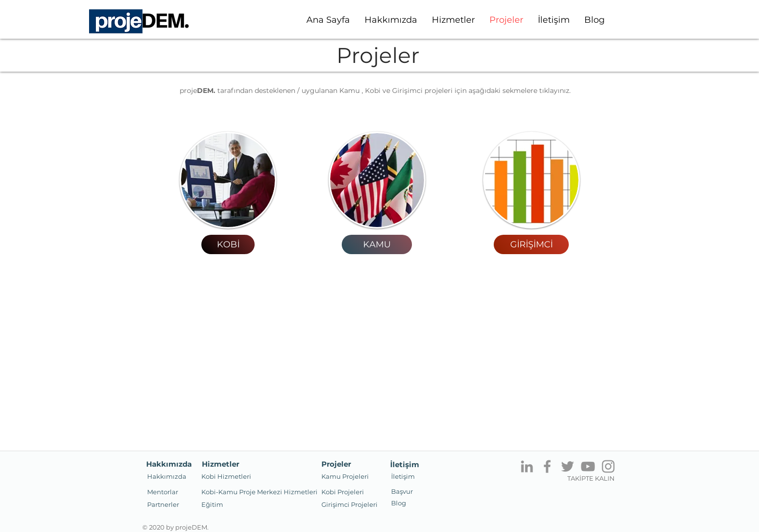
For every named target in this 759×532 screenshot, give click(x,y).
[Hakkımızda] (167, 476)
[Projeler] (336, 464)
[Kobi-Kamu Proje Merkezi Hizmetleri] (259, 492)
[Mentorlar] (163, 492)
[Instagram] (608, 466)
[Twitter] (568, 466)
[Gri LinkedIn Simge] (527, 466)
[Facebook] (547, 466)
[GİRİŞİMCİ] (531, 244)
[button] (163, 504)
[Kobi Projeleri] (343, 492)
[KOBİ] (228, 244)
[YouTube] (588, 466)
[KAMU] (377, 244)
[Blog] (399, 503)
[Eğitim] (212, 504)
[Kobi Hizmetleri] (226, 476)
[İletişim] (403, 476)
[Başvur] (402, 491)
